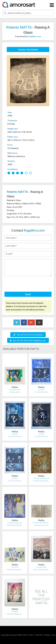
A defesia (15, 611)
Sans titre (15, 567)
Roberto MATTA (19, 27)
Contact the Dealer (28, 49)
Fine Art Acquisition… (41, 481)
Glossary (47, 635)
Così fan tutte (41, 567)
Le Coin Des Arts (41, 392)
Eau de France (15, 390)
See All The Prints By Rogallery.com (28, 340)
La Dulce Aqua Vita (15, 523)
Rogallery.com (35, 36)
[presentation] (27, 284)
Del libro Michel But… (41, 523)
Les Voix (41, 390)
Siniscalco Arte (15, 392)
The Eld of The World (41, 478)
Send (28, 294)
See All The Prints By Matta (28, 335)
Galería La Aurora (41, 525)
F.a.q (54, 635)
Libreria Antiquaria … (15, 569)
